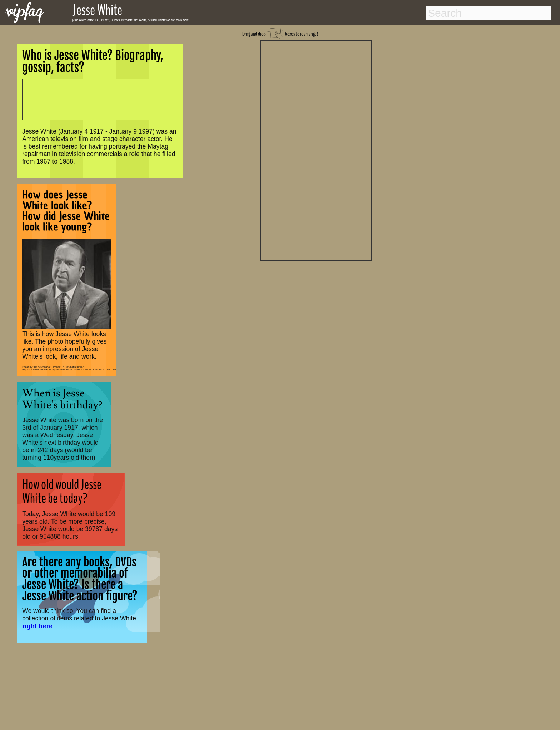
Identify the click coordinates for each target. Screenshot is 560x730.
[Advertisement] (316, 150)
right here (37, 626)
